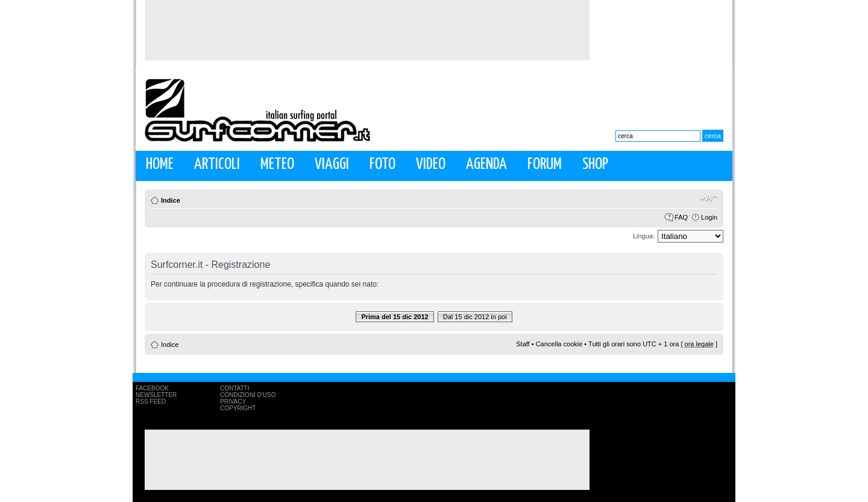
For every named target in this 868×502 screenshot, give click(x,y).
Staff (523, 344)
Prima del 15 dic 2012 (395, 317)
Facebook (152, 388)
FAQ (681, 217)
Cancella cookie (559, 344)
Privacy (233, 402)
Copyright (238, 408)
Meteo (277, 164)
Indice (171, 200)
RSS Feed (151, 402)
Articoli (217, 164)
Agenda (486, 164)
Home (160, 164)
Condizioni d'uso (248, 395)
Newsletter (156, 395)
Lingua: (644, 236)
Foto (382, 164)
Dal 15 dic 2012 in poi (475, 317)
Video (431, 164)
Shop (595, 164)
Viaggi (332, 164)
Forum (545, 164)
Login (709, 217)
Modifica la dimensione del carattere (709, 198)
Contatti (235, 388)
